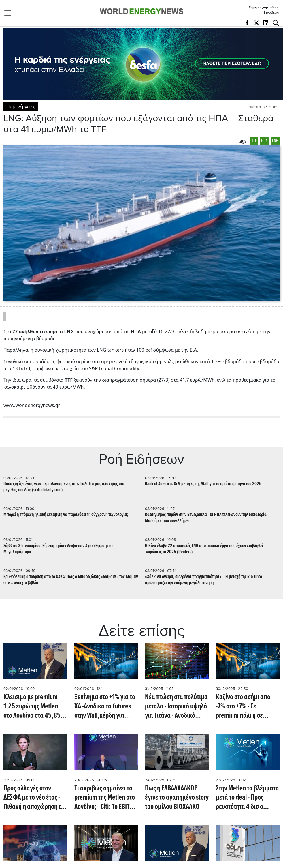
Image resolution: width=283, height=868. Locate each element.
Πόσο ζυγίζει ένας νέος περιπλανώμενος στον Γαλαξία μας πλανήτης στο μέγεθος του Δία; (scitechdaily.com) (64, 487)
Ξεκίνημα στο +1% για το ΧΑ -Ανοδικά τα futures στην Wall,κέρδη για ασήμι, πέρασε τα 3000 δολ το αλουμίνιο (105, 706)
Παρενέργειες (21, 106)
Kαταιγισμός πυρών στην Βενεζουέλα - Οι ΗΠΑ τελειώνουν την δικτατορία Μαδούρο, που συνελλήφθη (206, 518)
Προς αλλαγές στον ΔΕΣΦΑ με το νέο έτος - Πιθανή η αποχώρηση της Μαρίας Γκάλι (35, 798)
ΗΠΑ (264, 141)
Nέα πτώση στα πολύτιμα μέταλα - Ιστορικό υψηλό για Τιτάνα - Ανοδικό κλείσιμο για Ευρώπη (176, 706)
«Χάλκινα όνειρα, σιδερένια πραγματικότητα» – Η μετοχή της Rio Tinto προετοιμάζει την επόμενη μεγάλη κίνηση (203, 580)
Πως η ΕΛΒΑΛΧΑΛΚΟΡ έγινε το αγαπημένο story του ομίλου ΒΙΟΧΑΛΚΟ (177, 798)
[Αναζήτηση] (276, 23)
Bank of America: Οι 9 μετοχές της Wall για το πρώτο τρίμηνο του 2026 (203, 484)
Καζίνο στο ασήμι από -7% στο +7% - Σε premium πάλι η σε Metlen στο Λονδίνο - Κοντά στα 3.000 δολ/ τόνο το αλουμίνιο (243, 706)
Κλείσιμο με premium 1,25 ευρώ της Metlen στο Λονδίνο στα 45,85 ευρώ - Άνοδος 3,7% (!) (32, 706)
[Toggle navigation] (10, 13)
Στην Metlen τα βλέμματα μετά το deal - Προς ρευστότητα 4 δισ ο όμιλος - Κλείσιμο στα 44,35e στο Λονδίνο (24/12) (247, 798)
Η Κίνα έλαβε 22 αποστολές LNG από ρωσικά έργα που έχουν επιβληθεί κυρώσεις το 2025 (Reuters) (204, 549)
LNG (275, 141)
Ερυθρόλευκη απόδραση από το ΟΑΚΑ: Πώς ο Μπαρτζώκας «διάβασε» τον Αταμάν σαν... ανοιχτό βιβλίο (71, 580)
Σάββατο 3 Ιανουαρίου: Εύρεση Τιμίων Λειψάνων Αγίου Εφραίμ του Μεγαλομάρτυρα (59, 549)
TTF (254, 141)
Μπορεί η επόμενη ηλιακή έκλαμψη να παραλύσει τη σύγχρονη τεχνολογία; (66, 515)
